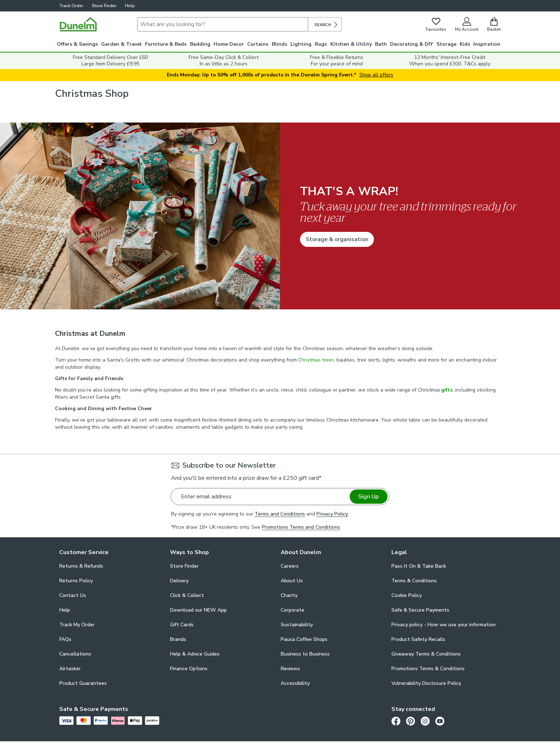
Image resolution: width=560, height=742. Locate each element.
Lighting (301, 44)
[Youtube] (440, 721)
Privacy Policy (332, 514)
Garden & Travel (121, 44)
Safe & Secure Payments (420, 610)
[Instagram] (425, 721)
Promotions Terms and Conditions (301, 527)
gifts (447, 390)
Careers (290, 566)
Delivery (179, 581)
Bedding (200, 44)
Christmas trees (316, 360)
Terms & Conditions (414, 581)
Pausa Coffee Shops (304, 639)
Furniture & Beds (166, 44)
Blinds (279, 44)
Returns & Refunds (81, 566)
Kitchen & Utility (351, 44)
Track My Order (77, 625)
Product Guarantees (83, 683)
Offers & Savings (77, 44)
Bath (381, 44)
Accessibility (295, 683)
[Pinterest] (411, 721)
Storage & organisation (337, 239)
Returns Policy (76, 581)
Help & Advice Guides (195, 654)
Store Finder (104, 6)
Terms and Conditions (280, 514)
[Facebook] (396, 721)
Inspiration (487, 44)
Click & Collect (187, 595)
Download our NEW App (198, 610)
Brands (178, 639)
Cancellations (75, 654)
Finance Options (189, 669)
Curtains (258, 44)
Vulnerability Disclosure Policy (426, 683)
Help (130, 6)
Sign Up (368, 497)
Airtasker (70, 669)
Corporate (292, 610)
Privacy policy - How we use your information (444, 625)
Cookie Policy (407, 595)
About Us (292, 581)
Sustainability (297, 625)
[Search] (223, 24)
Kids (465, 44)
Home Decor (229, 44)
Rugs (321, 44)
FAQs (65, 639)
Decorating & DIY (411, 44)
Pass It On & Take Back (419, 566)
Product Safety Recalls (418, 639)
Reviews (290, 669)
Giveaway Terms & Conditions (426, 654)
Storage (446, 44)
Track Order (71, 6)
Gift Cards (182, 625)
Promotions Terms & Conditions (428, 669)
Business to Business (305, 654)
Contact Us (73, 595)
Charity (289, 595)
